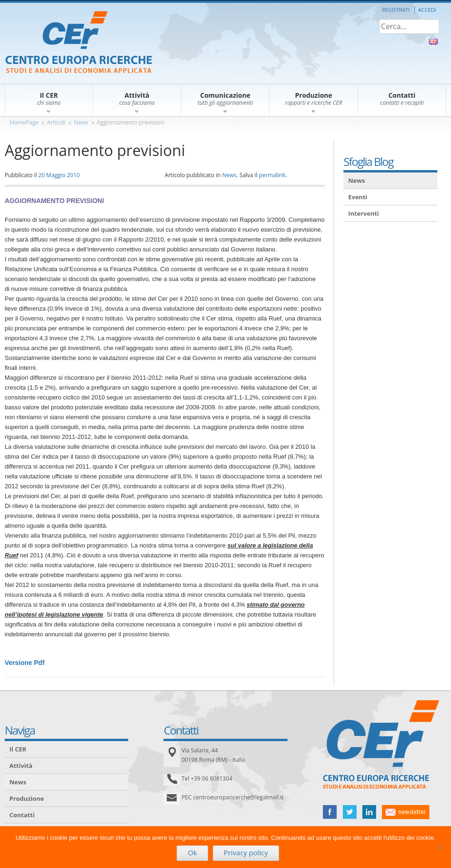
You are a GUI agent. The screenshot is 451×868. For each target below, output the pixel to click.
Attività (21, 766)
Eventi (358, 197)
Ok (193, 852)
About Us (433, 42)
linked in (369, 812)
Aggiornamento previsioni (131, 122)
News (81, 122)
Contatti (22, 815)
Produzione (27, 798)
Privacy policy (246, 852)
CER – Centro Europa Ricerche (79, 43)
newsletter (406, 812)
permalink (272, 175)
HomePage (24, 122)
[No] (439, 847)
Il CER (18, 749)
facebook (330, 812)
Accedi (427, 10)
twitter (350, 812)
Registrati (396, 10)
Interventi (363, 213)
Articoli (56, 122)
